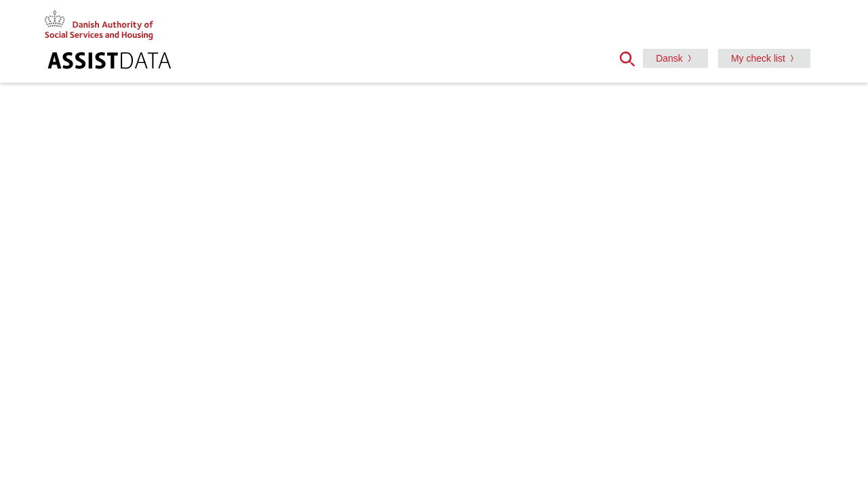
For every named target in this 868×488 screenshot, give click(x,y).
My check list (758, 58)
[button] (631, 58)
